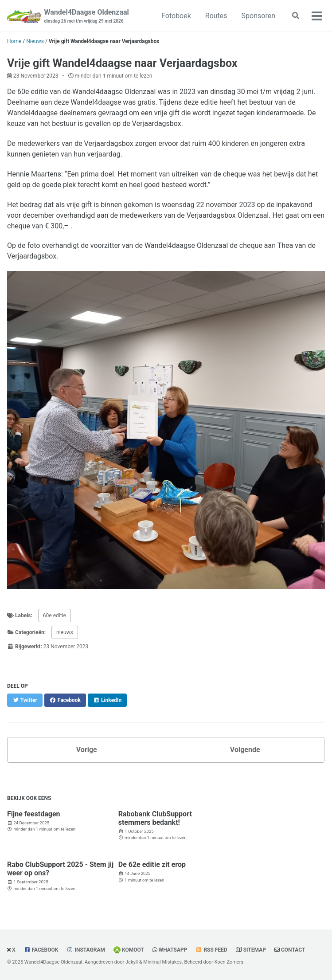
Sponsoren (258, 16)
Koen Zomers (229, 962)
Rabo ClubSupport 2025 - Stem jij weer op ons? (60, 869)
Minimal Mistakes (162, 962)
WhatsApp (173, 950)
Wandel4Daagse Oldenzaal (87, 16)
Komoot (133, 950)
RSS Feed (215, 950)
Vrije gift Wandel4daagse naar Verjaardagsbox (122, 63)
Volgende (245, 750)
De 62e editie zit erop (152, 864)
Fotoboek (176, 16)
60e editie (55, 615)
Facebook (45, 950)
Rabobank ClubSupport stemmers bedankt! (155, 818)
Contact (293, 950)
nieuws (65, 632)
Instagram (90, 950)
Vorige (87, 750)
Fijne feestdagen (34, 814)
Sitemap (255, 950)
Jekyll (132, 962)
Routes (216, 16)
